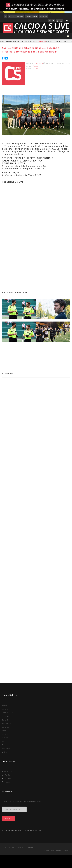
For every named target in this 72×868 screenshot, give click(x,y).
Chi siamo (11, 847)
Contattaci (21, 847)
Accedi (12, 16)
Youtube (7, 778)
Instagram (8, 782)
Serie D (5, 734)
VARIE (36, 69)
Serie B (5, 720)
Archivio (20, 16)
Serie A (5, 709)
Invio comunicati (31, 16)
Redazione (44, 16)
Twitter (6, 775)
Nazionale (6, 749)
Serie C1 (6, 727)
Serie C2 (39, 63)
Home (4, 706)
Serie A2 (5, 716)
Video (4, 752)
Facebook (7, 771)
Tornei (5, 745)
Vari (4, 741)
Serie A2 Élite (8, 713)
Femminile (7, 723)
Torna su (30, 847)
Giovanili (6, 738)
